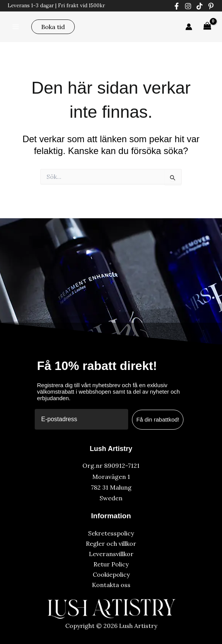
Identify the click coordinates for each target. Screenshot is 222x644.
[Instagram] (188, 6)
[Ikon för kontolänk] (189, 27)
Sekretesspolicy (111, 533)
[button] (53, 27)
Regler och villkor (111, 543)
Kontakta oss (111, 585)
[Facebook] (177, 6)
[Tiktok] (199, 6)
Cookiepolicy (111, 574)
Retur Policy (111, 564)
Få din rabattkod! (158, 419)
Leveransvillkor (111, 554)
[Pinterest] (211, 6)
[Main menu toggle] (16, 26)
